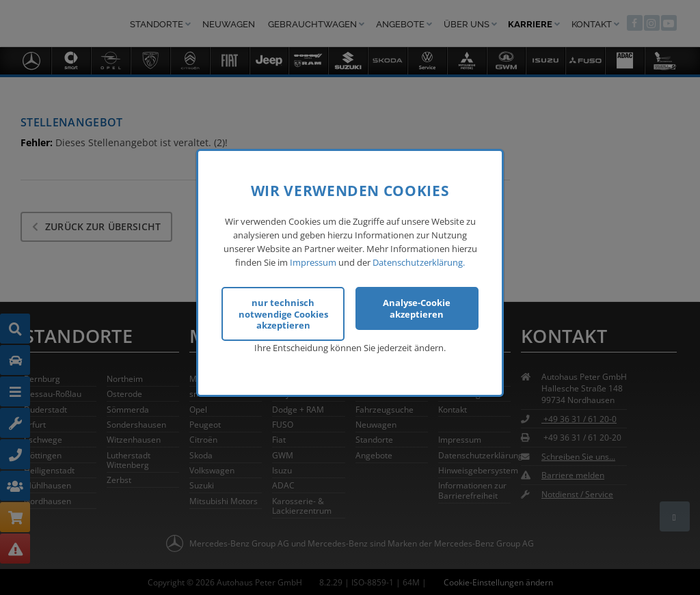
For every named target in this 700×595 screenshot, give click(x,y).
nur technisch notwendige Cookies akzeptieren (283, 311)
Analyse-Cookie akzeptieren (417, 305)
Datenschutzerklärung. (419, 260)
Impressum (313, 260)
